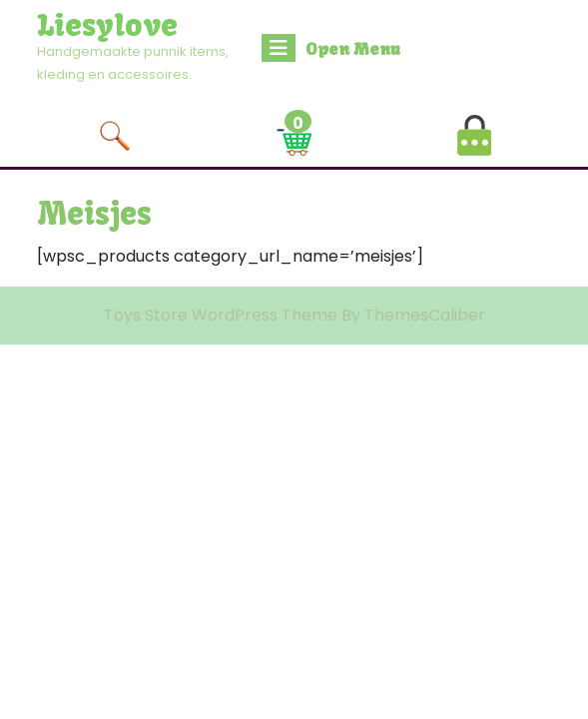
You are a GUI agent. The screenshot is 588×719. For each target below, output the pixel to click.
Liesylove (107, 25)
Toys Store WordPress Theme (221, 315)
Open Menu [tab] (331, 48)
